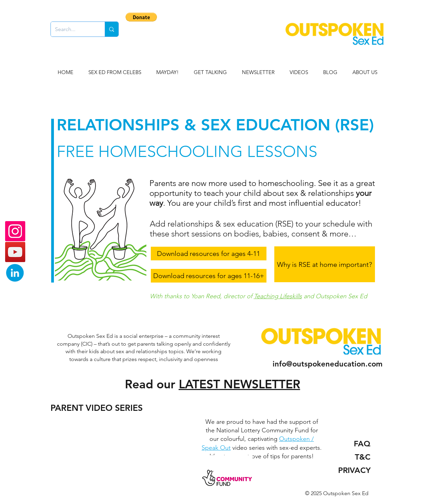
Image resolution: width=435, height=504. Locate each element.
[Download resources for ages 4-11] (209, 254)
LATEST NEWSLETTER (240, 384)
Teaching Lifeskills (278, 296)
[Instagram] (15, 231)
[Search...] (73, 29)
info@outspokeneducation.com (328, 364)
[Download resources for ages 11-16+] (209, 276)
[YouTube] (15, 252)
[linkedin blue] (15, 273)
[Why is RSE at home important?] (325, 264)
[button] (141, 17)
